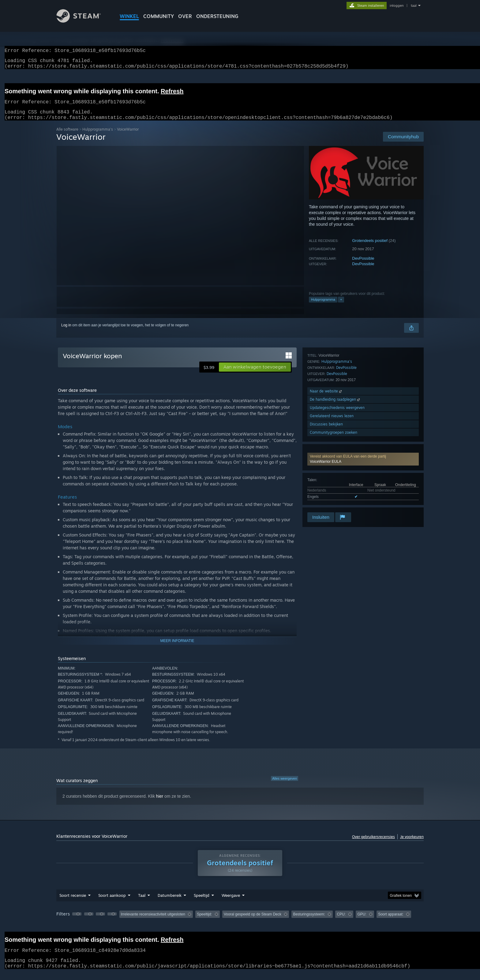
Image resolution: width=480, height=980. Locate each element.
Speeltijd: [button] (204, 922)
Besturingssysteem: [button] (309, 922)
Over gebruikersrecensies (373, 844)
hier (160, 804)
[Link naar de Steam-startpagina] (83, 21)
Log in (66, 332)
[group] (240, 922)
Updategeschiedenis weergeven (337, 478)
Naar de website (326, 462)
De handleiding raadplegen (335, 470)
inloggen (397, 6)
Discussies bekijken (326, 495)
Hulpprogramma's (98, 137)
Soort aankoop (112, 903)
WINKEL (129, 16)
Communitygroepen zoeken (334, 503)
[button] (363, 370)
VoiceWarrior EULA (326, 372)
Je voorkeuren (412, 844)
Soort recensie (73, 903)
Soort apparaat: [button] (391, 922)
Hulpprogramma (323, 307)
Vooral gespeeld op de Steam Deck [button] (253, 922)
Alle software (67, 137)
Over (185, 16)
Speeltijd (202, 903)
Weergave (231, 903)
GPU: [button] (362, 922)
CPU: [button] (341, 922)
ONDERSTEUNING (217, 16)
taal (414, 6)
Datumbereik (170, 903)
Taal (142, 903)
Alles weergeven (285, 786)
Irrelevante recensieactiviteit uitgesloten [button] (153, 922)
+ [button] (341, 307)
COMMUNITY (159, 16)
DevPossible (363, 266)
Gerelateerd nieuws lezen (332, 486)
